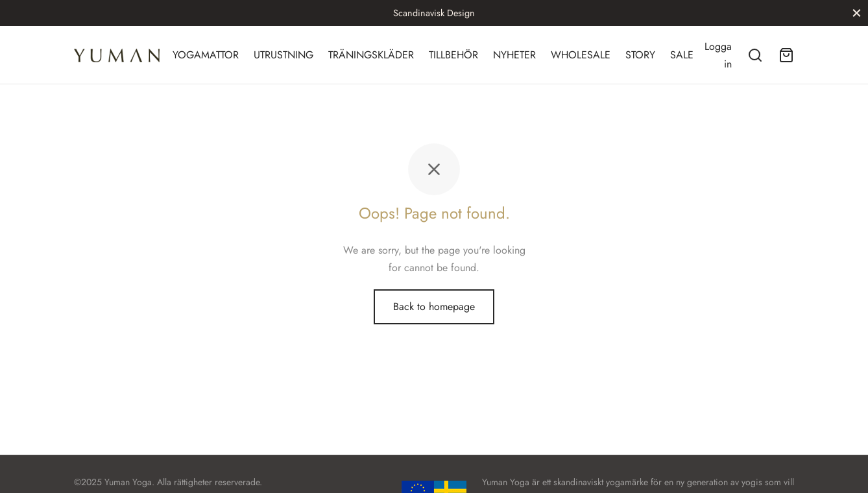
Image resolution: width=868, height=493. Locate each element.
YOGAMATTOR (206, 55)
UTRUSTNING (283, 55)
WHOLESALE (581, 55)
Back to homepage (434, 307)
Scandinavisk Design (434, 13)
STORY (640, 55)
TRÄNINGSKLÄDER (371, 55)
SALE (682, 55)
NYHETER (514, 55)
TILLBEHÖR (453, 55)
